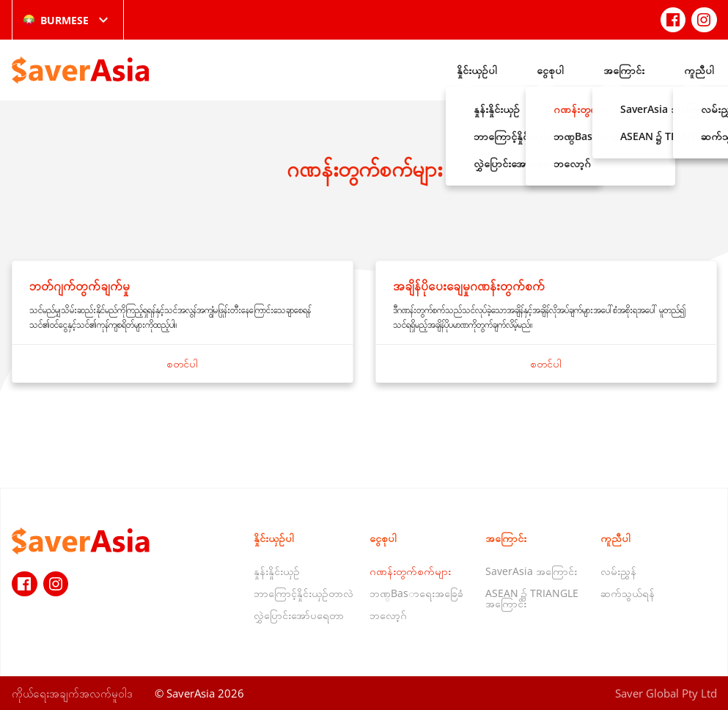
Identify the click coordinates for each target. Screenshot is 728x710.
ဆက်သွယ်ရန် (628, 593)
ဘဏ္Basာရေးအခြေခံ (416, 593)
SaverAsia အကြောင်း (531, 571)
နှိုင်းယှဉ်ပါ (477, 70)
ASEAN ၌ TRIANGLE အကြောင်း (532, 598)
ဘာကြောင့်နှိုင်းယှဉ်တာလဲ (304, 593)
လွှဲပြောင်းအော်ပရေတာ (299, 615)
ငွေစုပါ (550, 70)
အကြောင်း (624, 70)
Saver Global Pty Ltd (666, 693)
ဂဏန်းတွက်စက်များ (410, 571)
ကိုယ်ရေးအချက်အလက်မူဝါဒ (72, 693)
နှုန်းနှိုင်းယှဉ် (277, 571)
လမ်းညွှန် (618, 571)
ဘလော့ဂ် (388, 615)
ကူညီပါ (699, 70)
